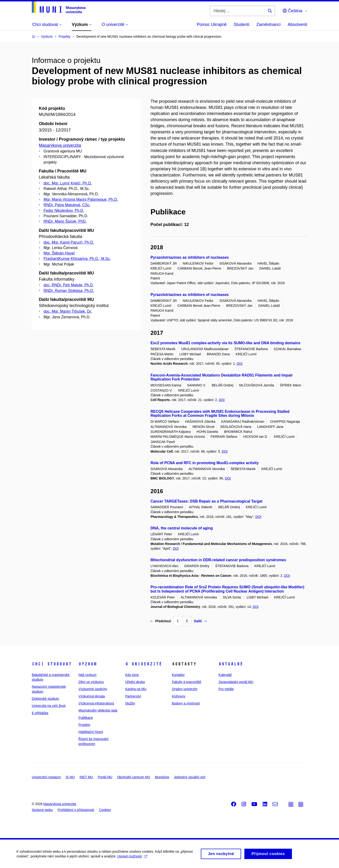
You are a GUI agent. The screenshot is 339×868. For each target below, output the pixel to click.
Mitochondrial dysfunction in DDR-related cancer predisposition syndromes (218, 560)
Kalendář (225, 675)
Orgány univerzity (185, 689)
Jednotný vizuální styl (190, 777)
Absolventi (297, 25)
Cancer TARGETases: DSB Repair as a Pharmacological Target (206, 501)
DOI (240, 364)
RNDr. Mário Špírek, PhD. (65, 221)
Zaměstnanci (268, 25)
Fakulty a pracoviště (187, 682)
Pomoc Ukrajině (212, 25)
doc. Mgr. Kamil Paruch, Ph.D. (69, 242)
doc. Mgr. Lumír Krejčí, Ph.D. (68, 183)
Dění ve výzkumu (91, 682)
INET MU (86, 777)
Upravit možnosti (132, 858)
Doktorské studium (45, 699)
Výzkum (88, 664)
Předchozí (161, 621)
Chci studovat (52, 664)
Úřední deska (135, 682)
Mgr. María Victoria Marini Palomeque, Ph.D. (81, 199)
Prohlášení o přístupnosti (76, 810)
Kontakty (178, 675)
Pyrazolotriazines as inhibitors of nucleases (190, 257)
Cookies (105, 810)
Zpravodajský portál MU (236, 682)
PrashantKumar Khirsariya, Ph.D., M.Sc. (77, 259)
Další (200, 621)
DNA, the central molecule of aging (182, 528)
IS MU (70, 777)
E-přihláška (40, 713)
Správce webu (42, 810)
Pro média (226, 689)
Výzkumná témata (92, 696)
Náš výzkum (87, 675)
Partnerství (133, 696)
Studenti (242, 25)
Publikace (86, 718)
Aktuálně (231, 664)
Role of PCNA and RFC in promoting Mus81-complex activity (205, 463)
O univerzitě (144, 664)
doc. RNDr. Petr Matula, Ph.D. (69, 285)
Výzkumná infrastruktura (96, 703)
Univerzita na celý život (49, 706)
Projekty (84, 725)
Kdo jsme (132, 675)
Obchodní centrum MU (134, 777)
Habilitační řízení (91, 732)
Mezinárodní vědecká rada (98, 710)
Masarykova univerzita (60, 145)
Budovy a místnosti (186, 703)
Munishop (162, 777)
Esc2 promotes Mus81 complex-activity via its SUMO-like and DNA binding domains (225, 343)
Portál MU (105, 777)
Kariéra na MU (136, 689)
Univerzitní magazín (46, 777)
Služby (130, 703)
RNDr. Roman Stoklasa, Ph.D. (69, 291)
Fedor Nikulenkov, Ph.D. (64, 211)
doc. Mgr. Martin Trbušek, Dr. (68, 311)
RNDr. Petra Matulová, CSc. (67, 205)
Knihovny (179, 696)
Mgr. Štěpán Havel (59, 253)
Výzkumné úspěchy (93, 689)
